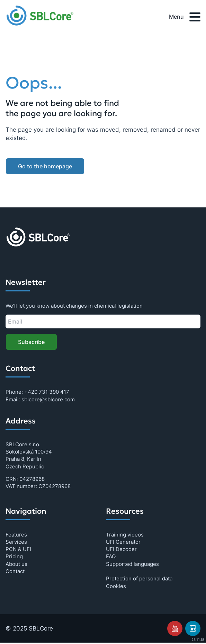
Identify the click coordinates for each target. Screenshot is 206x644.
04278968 (32, 479)
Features (16, 535)
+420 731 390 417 (47, 392)
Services (16, 542)
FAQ (111, 556)
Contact (15, 571)
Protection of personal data (139, 578)
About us (16, 564)
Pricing (14, 556)
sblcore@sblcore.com (48, 399)
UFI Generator (123, 542)
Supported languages (132, 564)
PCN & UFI (18, 549)
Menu (185, 18)
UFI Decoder (121, 549)
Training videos (125, 535)
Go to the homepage (45, 166)
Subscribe (31, 342)
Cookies (116, 586)
